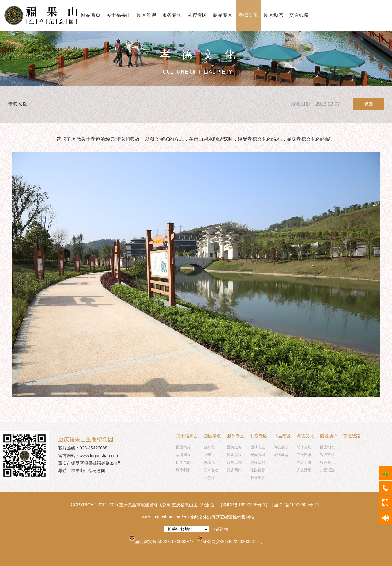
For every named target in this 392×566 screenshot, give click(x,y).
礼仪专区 (197, 15)
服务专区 (172, 15)
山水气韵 (183, 462)
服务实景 (258, 478)
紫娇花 (209, 447)
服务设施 (234, 462)
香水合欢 (211, 470)
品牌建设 (183, 455)
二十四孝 (304, 455)
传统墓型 (281, 447)
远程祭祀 (258, 462)
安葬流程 (258, 455)
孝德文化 (248, 15)
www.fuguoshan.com (99, 456)
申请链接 (220, 529)
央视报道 (327, 470)
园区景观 (146, 15)
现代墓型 (281, 455)
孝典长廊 (304, 462)
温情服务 (234, 447)
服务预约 (234, 470)
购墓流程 (234, 455)
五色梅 (209, 478)
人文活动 (304, 470)
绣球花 (209, 462)
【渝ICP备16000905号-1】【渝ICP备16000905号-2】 (270, 505)
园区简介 (183, 447)
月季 (207, 455)
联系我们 (183, 470)
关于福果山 (119, 15)
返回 (369, 104)
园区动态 (273, 15)
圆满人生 (258, 447)
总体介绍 (304, 447)
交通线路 (299, 15)
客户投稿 (327, 455)
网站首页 (91, 15)
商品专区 (223, 15)
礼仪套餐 (258, 470)
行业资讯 (327, 462)
